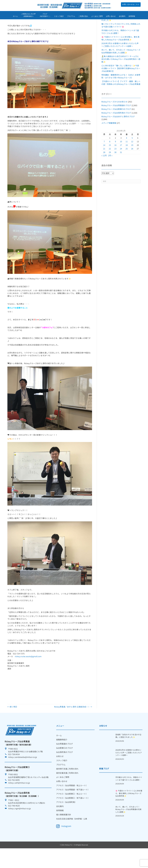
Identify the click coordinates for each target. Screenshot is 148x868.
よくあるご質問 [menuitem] (63, 792)
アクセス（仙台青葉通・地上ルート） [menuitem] (72, 800)
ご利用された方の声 (28, 16)
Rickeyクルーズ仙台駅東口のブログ (116, 124)
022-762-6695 (14, 795)
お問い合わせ (111, 17)
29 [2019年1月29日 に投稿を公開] (110, 167)
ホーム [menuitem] (59, 750)
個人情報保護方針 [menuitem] (64, 829)
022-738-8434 (14, 769)
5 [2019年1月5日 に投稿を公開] (132, 152)
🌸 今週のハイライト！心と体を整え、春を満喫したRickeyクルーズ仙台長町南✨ (129, 808)
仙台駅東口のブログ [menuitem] (65, 762)
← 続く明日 (12, 721)
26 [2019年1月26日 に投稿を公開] (132, 163)
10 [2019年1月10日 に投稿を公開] (121, 156)
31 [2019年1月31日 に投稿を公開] (121, 167)
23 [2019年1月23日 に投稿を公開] (115, 163)
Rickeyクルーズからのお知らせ (114, 116)
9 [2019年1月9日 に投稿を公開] (115, 156)
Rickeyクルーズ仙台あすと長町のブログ (118, 131)
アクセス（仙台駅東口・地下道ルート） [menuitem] (73, 812)
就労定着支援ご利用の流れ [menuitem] (67, 787)
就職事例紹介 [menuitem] (62, 754)
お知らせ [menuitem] (60, 771)
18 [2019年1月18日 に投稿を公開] (127, 160)
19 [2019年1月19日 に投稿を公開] (132, 160)
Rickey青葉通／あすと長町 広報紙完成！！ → (73, 721)
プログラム (71, 17)
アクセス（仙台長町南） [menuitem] (66, 817)
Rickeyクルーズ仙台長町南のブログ (116, 127)
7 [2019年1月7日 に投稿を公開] (104, 156)
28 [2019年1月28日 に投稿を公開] (104, 167)
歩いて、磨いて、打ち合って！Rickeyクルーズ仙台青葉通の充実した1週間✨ (128, 824)
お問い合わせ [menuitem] (62, 796)
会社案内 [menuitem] (60, 821)
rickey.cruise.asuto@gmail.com (28, 671)
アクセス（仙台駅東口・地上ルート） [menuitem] (72, 808)
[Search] (121, 196)
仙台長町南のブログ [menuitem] (65, 767)
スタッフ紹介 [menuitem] (62, 775)
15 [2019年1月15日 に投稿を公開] (110, 160)
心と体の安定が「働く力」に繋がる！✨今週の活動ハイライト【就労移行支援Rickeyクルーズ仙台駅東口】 (121, 83)
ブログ (45, 16)
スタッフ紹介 (59, 17)
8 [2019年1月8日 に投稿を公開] (110, 156)
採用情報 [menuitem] (60, 825)
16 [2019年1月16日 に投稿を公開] (115, 160)
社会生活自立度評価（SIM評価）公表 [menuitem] (72, 833)
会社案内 (122, 17)
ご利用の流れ (83, 17)
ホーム (15, 17)
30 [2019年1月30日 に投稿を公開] (115, 167)
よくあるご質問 (97, 17)
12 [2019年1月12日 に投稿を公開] (132, 156)
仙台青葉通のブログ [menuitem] (65, 758)
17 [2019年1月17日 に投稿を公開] (121, 160)
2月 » (110, 170)
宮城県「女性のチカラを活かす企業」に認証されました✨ (128, 750)
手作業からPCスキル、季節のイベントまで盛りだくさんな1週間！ (129, 793)
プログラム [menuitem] (61, 779)
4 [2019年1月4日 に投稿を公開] (127, 152)
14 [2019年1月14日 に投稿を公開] (104, 160)
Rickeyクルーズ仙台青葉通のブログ (116, 120)
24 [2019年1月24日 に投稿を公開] (121, 163)
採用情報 (132, 17)
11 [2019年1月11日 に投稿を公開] (127, 156)
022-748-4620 (14, 820)
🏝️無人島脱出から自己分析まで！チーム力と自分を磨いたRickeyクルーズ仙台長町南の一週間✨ (121, 74)
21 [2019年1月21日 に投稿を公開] (104, 163)
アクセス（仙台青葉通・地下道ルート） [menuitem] (73, 804)
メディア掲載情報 (109, 137)
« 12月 (104, 170)
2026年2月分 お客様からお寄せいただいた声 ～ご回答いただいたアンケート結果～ (129, 767)
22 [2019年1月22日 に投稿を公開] (110, 163)
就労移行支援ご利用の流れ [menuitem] (67, 783)
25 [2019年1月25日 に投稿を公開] (127, 163)
